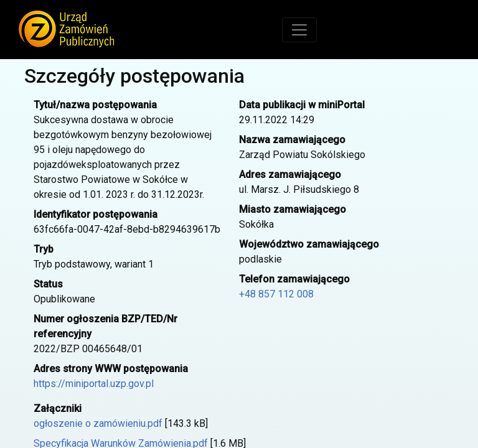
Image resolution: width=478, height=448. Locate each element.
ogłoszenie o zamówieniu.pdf (98, 423)
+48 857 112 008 (276, 294)
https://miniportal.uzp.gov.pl (94, 384)
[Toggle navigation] (299, 30)
